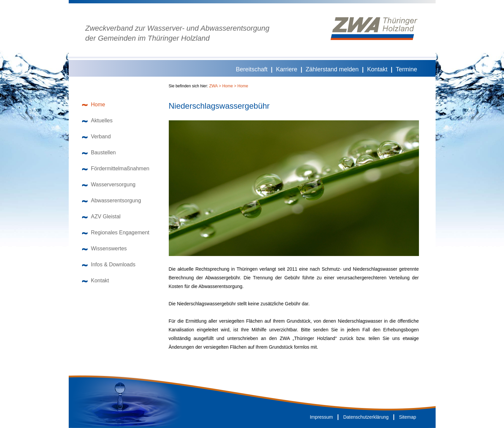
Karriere (287, 69)
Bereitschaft (252, 69)
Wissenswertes (105, 248)
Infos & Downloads (109, 264)
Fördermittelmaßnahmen (116, 168)
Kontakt (377, 69)
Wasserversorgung (109, 184)
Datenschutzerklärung (366, 417)
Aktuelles (97, 120)
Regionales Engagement (116, 232)
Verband (97, 136)
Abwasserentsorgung (112, 200)
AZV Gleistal (101, 216)
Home (94, 104)
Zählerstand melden (332, 69)
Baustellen (99, 152)
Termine (406, 69)
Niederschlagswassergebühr (219, 106)
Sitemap (407, 417)
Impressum (321, 417)
